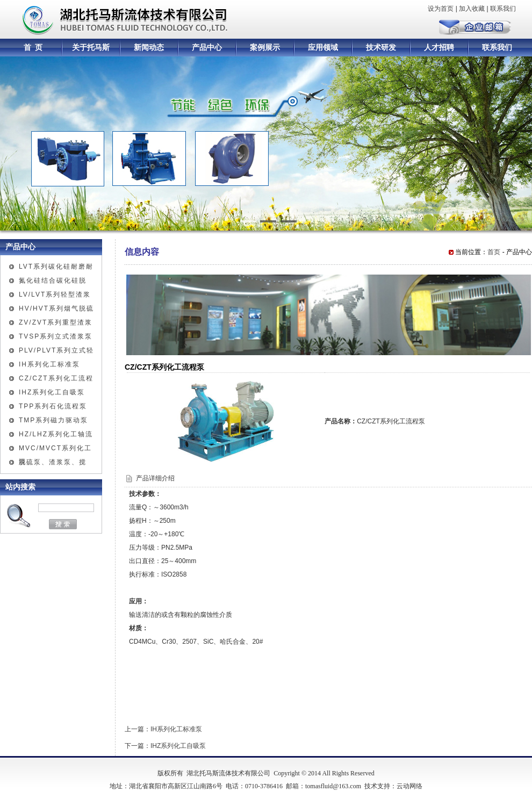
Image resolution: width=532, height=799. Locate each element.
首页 (494, 252)
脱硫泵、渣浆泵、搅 (53, 462)
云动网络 (409, 786)
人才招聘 (439, 48)
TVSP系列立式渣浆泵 (56, 336)
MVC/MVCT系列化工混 (55, 450)
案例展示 (265, 48)
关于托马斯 (91, 48)
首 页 (33, 48)
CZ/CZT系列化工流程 (56, 378)
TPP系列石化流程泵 (53, 406)
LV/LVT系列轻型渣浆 (55, 294)
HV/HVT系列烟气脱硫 (56, 308)
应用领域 (323, 48)
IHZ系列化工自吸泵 (52, 392)
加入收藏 (472, 9)
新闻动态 (149, 48)
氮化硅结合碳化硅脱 (53, 280)
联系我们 (503, 9)
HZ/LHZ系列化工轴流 (56, 434)
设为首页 (441, 9)
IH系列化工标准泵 (49, 364)
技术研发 (381, 48)
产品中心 (207, 48)
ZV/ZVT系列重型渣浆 (56, 322)
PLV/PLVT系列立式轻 (56, 350)
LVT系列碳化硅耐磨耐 (56, 267)
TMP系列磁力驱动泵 (53, 420)
